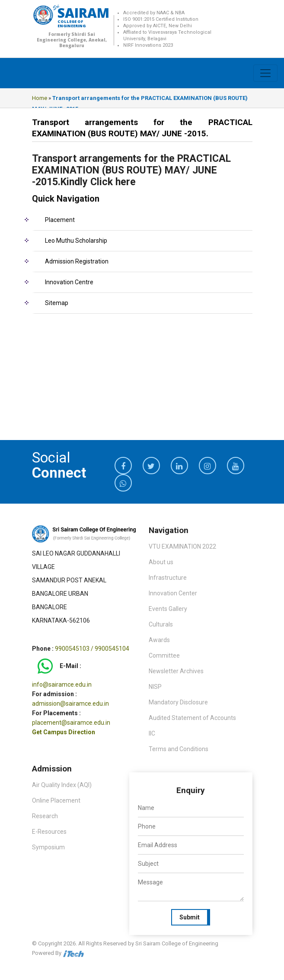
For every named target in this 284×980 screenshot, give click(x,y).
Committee (164, 655)
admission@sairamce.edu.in (70, 704)
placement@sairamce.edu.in (71, 723)
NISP (155, 687)
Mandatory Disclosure (178, 702)
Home (40, 98)
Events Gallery (168, 609)
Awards (159, 640)
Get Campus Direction (64, 732)
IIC (152, 733)
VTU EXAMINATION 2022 (182, 546)
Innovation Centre (69, 282)
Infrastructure (168, 578)
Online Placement (56, 800)
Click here (112, 182)
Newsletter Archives (176, 671)
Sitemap (57, 303)
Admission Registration (77, 261)
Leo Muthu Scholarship (76, 241)
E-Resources (49, 832)
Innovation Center (173, 593)
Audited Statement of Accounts (192, 718)
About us (161, 562)
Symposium (48, 847)
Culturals (161, 624)
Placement (60, 220)
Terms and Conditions (179, 749)
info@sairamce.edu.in (62, 684)
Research (45, 816)
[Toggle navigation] (265, 73)
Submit (190, 917)
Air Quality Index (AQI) (62, 785)
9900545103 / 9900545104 (92, 649)
